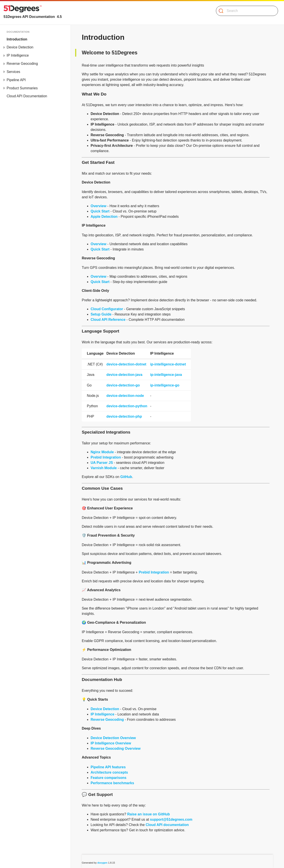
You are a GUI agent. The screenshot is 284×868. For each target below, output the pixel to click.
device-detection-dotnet (126, 364)
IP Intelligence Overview (111, 743)
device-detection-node (125, 396)
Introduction (17, 39)
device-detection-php (124, 416)
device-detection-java (124, 375)
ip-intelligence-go (165, 385)
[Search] (245, 11)
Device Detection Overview (113, 738)
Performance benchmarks (112, 783)
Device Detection (20, 47)
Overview (98, 206)
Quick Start (100, 211)
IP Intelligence (18, 55)
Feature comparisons (109, 778)
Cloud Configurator (107, 309)
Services (13, 72)
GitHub (126, 477)
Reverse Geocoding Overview (116, 749)
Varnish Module (104, 468)
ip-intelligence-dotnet (168, 364)
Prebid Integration (106, 457)
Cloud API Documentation (27, 96)
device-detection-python (127, 406)
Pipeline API (16, 80)
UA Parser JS (102, 463)
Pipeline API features (108, 767)
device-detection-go (123, 385)
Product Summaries (22, 88)
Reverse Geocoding (22, 64)
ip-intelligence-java (166, 375)
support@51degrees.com (171, 819)
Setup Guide (101, 314)
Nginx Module (102, 452)
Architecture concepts (109, 772)
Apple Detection (104, 217)
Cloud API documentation (167, 825)
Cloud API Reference (108, 320)
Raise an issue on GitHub (148, 814)
